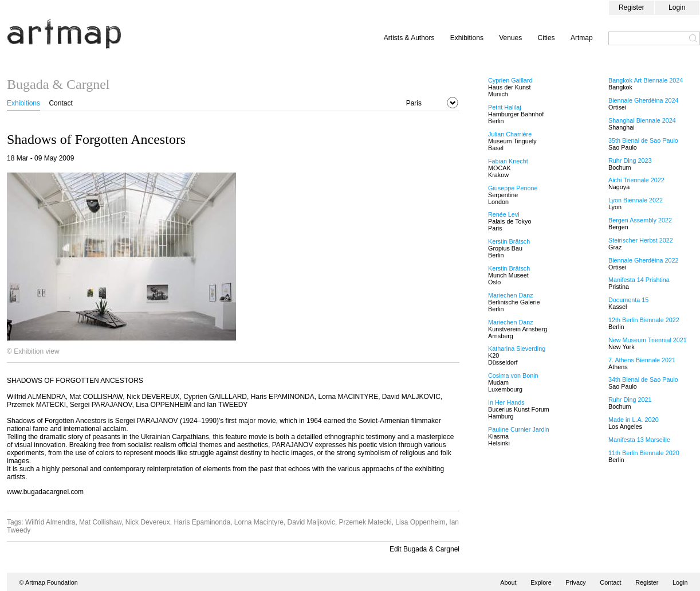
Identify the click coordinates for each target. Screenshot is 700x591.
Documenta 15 (628, 300)
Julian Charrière (510, 134)
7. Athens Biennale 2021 (642, 360)
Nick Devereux (148, 522)
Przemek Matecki (365, 522)
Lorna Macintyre (259, 522)
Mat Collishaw (100, 522)
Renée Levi (504, 214)
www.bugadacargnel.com (45, 492)
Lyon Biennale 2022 (636, 200)
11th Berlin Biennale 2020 (644, 453)
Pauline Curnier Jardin (519, 429)
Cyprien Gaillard (510, 80)
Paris (414, 103)
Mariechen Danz (511, 295)
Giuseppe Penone (513, 188)
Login (677, 7)
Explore (541, 582)
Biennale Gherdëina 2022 (643, 260)
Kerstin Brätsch (509, 241)
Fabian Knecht (508, 161)
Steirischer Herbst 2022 (641, 240)
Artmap (582, 38)
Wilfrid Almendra (50, 522)
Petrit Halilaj (505, 107)
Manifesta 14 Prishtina (639, 280)
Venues (510, 38)
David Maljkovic (311, 522)
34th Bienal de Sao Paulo (643, 379)
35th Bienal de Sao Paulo (643, 140)
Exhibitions (467, 38)
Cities (546, 38)
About (508, 582)
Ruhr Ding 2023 (630, 161)
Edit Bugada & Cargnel (424, 549)
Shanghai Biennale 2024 (642, 120)
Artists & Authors (409, 38)
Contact (60, 103)
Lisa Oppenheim (420, 522)
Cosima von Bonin (513, 375)
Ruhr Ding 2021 (630, 400)
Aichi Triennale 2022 (636, 180)
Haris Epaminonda (202, 522)
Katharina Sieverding (517, 349)
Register (632, 7)
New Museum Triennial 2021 (648, 340)
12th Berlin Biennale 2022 (644, 320)
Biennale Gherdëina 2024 (643, 100)
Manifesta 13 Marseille (639, 440)
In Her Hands (506, 402)
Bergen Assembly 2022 (640, 220)
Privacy (575, 582)
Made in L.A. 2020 (634, 420)
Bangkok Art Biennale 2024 (646, 80)
